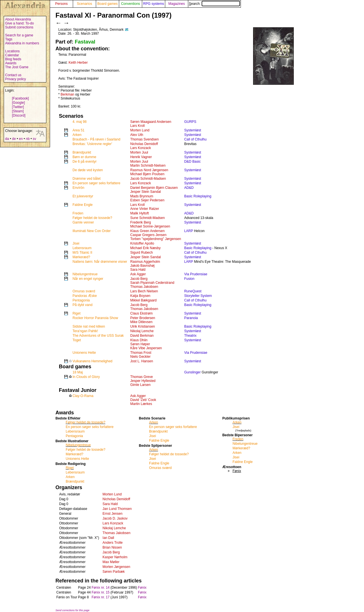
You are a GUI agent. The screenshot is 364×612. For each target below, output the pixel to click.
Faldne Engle (83, 205)
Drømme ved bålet (87, 179)
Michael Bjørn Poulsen (147, 174)
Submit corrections (19, 27)
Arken (77, 135)
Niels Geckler (140, 357)
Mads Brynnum (142, 196)
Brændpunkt (82, 152)
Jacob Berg (139, 279)
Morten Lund (140, 130)
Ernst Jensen (113, 514)
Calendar (12, 55)
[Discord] (19, 115)
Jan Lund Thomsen (117, 509)
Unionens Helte (84, 353)
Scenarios (84, 4)
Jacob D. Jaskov (115, 518)
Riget (76, 313)
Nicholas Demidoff (144, 144)
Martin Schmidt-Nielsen (148, 166)
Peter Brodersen (143, 318)
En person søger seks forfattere (96, 183)
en (21, 139)
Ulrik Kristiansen (143, 326)
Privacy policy (15, 79)
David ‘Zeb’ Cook (143, 400)
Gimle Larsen (140, 385)
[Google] (18, 103)
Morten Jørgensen (116, 567)
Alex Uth (137, 135)
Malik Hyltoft (139, 213)
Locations (12, 51)
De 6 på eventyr (85, 162)
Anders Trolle (113, 543)
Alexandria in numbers (22, 43)
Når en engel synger (88, 279)
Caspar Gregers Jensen (148, 235)
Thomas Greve (141, 377)
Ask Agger (138, 274)
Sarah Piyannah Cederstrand (152, 283)
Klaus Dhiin (139, 340)
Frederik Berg (141, 222)
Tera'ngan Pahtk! (85, 331)
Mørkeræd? (81, 257)
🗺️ (127, 30)
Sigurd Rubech (141, 253)
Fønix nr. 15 (101, 592)
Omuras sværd (84, 291)
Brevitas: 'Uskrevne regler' (92, 144)
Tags (9, 39)
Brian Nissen (112, 547)
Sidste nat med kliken (89, 326)
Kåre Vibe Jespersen (146, 348)
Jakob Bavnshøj (142, 266)
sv (34, 139)
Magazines (177, 4)
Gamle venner (83, 222)
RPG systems (153, 4)
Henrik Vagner (141, 157)
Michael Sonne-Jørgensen (150, 226)
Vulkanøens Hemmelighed (92, 361)
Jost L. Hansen (142, 361)
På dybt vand (82, 305)
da (7, 139)
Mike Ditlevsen (141, 322)
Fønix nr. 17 (101, 597)
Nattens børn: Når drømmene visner (100, 262)
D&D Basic (193, 162)
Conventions (131, 4)
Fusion (189, 279)
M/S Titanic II (82, 253)
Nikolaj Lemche (142, 331)
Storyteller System (198, 296)
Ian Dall (108, 538)
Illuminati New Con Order (92, 231)
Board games (107, 4)
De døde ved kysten (88, 170)
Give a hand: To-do (19, 23)
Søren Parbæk (114, 572)
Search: (214, 4)
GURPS (190, 122)
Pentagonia (81, 300)
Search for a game (19, 35)
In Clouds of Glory (86, 377)
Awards (11, 63)
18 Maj (78, 372)
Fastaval (85, 42)
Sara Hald (138, 270)
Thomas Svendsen (144, 139)
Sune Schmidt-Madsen (147, 218)
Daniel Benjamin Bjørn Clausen (154, 188)
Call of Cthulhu (196, 139)
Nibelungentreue (85, 274)
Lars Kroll (137, 126)
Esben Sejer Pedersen (147, 200)
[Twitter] (18, 107)
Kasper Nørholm (115, 557)
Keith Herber (78, 63)
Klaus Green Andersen (147, 231)
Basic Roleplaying (198, 196)
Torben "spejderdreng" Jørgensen (156, 239)
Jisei (76, 243)
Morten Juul (139, 152)
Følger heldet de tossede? (92, 218)
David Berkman (142, 336)
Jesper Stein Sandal (145, 192)
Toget (77, 340)
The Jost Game (17, 67)
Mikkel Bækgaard (143, 300)
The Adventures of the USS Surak (98, 336)
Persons (61, 4)
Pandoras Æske (85, 296)
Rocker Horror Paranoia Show (95, 318)
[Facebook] (20, 98)
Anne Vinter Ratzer (145, 209)
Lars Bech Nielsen (144, 291)
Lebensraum (82, 248)
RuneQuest (193, 291)
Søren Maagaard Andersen (151, 122)
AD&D (189, 188)
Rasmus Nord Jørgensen (149, 170)
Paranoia (191, 318)
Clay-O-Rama (83, 396)
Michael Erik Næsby (145, 248)
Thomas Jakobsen (144, 287)
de (14, 139)
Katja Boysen (140, 296)
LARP (189, 231)
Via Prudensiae (196, 274)
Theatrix (190, 336)
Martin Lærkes (141, 404)
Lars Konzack (141, 148)
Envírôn (78, 188)
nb (28, 139)
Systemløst (193, 130)
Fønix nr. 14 (101, 588)
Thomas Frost (141, 353)
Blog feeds (13, 59)
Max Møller (111, 562)
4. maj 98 (79, 122)
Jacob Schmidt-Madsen (148, 179)
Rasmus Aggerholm (145, 262)
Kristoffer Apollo (142, 243)
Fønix (142, 588)
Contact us (13, 75)
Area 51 (78, 130)
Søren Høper (140, 344)
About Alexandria (18, 19)
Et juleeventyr (83, 196)
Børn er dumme (84, 157)
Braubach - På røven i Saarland (96, 139)
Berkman (67, 94)
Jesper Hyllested (143, 381)
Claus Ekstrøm (141, 313)
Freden (78, 213)
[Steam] (18, 111)
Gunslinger (193, 372)
